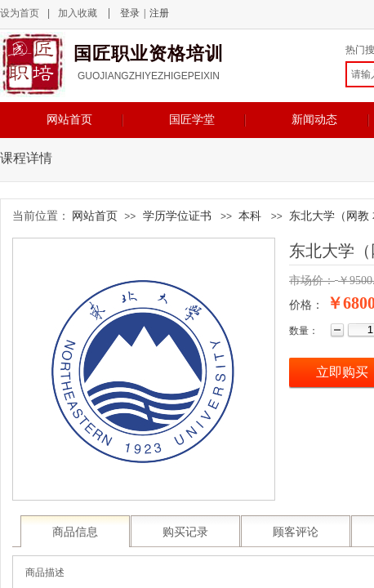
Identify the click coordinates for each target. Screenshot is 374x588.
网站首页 (69, 120)
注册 (159, 13)
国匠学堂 (192, 120)
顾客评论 (296, 532)
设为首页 (20, 13)
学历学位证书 (177, 216)
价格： (306, 305)
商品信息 (75, 532)
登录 (130, 13)
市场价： (312, 281)
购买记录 (185, 532)
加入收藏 (78, 13)
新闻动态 (314, 120)
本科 (250, 216)
